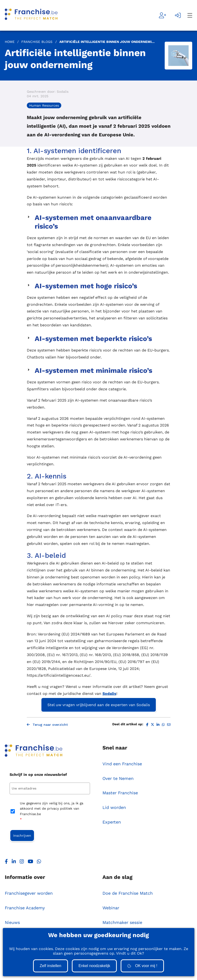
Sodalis (109, 694)
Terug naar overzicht (47, 725)
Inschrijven (22, 836)
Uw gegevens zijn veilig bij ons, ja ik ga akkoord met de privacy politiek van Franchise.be (52, 812)
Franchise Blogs (37, 42)
